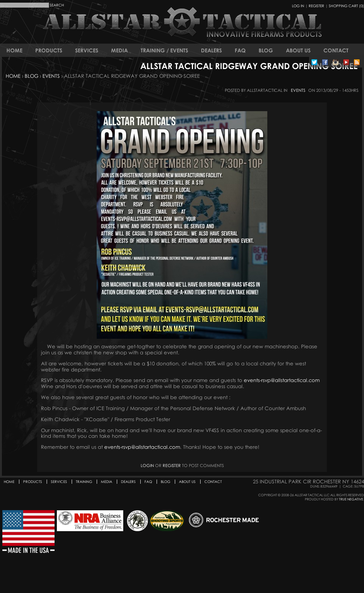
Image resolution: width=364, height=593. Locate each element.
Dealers (211, 50)
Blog (266, 50)
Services (87, 50)
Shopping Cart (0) (346, 6)
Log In (298, 6)
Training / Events (164, 50)
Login (147, 465)
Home (14, 50)
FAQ (240, 50)
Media (119, 50)
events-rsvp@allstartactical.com (282, 380)
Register (316, 6)
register (172, 465)
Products (49, 50)
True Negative (351, 499)
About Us (298, 50)
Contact (336, 50)
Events (51, 76)
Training (84, 482)
